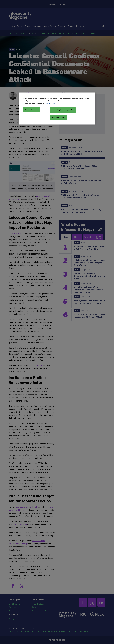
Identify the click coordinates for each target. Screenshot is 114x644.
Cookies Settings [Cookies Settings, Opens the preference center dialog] (31, 110)
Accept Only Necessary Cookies (63, 110)
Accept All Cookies (59, 117)
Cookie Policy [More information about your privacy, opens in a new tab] (50, 103)
